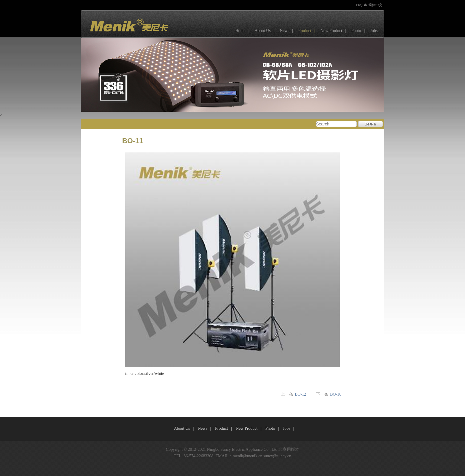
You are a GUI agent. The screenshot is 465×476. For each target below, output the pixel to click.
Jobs (377, 31)
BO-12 (300, 394)
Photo (360, 31)
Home (244, 31)
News (288, 31)
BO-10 (336, 394)
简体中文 (376, 5)
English (362, 5)
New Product (335, 31)
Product (308, 31)
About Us (266, 31)
